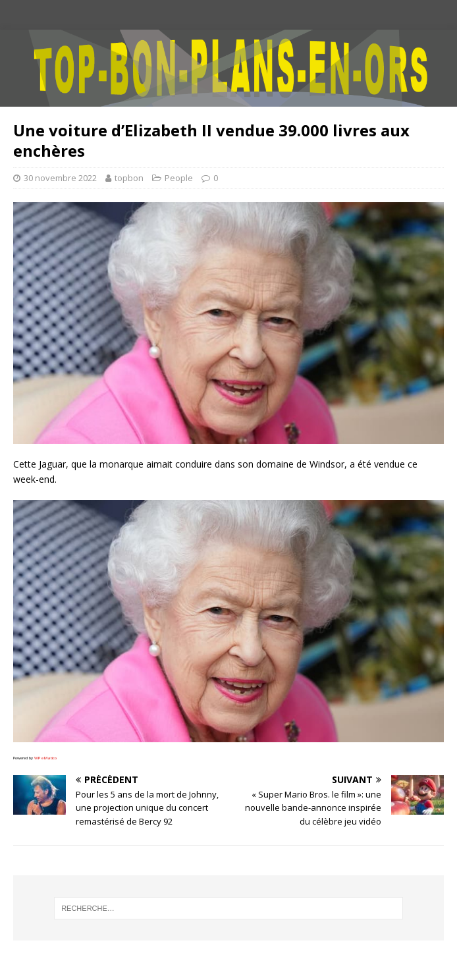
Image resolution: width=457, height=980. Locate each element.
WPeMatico (45, 758)
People (179, 178)
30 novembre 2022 (60, 178)
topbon (129, 178)
